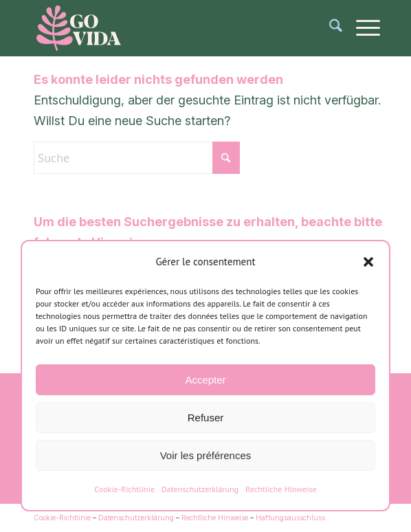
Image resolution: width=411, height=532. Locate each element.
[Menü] (361, 28)
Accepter (205, 380)
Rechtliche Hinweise (281, 489)
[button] (368, 262)
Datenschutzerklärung (200, 489)
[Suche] (329, 28)
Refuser (206, 418)
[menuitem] (329, 28)
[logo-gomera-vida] (171, 28)
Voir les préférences (206, 455)
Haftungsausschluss (290, 518)
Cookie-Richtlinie (124, 489)
